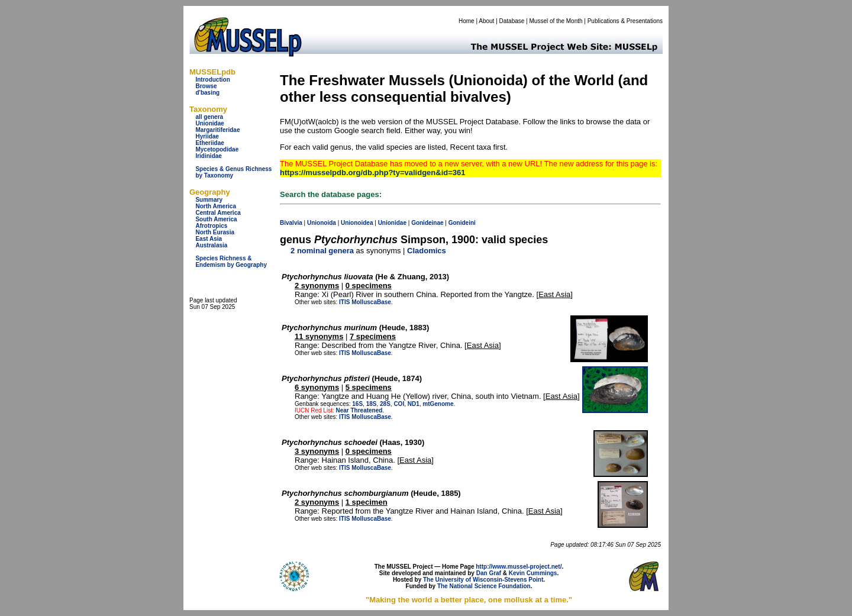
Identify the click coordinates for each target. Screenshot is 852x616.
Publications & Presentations (625, 21)
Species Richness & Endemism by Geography (231, 262)
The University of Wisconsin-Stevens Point (483, 580)
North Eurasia (215, 232)
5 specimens (369, 387)
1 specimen (367, 502)
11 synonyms (319, 336)
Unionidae (209, 123)
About (486, 21)
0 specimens (369, 286)
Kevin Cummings (533, 573)
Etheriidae (209, 143)
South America (216, 219)
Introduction (212, 80)
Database (512, 21)
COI (399, 404)
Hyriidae (207, 136)
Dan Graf (489, 573)
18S (372, 404)
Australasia (211, 245)
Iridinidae (208, 156)
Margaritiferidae (217, 130)
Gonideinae (427, 223)
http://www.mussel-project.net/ (519, 567)
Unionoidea (357, 223)
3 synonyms (317, 451)
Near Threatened (359, 410)
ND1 (414, 404)
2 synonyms (317, 286)
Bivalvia (291, 223)
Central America (218, 213)
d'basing (207, 93)
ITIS (344, 302)
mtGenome (438, 404)
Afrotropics (211, 226)
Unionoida (322, 223)
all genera (209, 117)
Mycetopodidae (217, 149)
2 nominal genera (322, 251)
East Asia (209, 239)
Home (467, 21)
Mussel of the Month (556, 21)
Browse (206, 86)
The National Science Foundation (484, 586)
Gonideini (462, 223)
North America (216, 206)
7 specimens (373, 336)
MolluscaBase (371, 302)
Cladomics (427, 251)
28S (385, 404)
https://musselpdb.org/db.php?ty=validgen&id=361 (372, 172)
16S (357, 404)
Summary (209, 200)
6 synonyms (317, 387)
